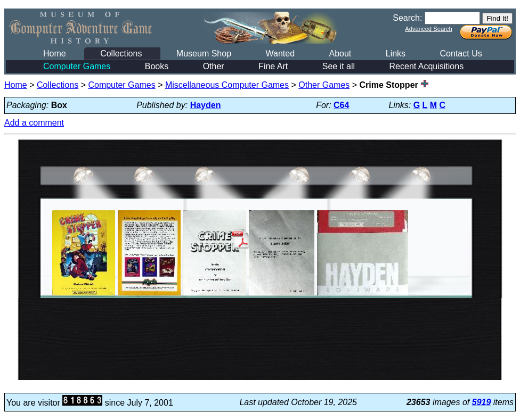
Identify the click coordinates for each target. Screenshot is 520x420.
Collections (121, 53)
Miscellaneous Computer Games (227, 85)
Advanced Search (428, 29)
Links (396, 53)
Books (157, 66)
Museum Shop (204, 53)
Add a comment (34, 123)
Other (214, 66)
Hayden (206, 105)
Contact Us (461, 53)
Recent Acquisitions (427, 66)
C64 (341, 105)
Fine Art (273, 66)
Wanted (280, 53)
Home (55, 53)
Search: (407, 18)
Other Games (324, 85)
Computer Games (77, 66)
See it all (339, 66)
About (340, 53)
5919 (482, 402)
